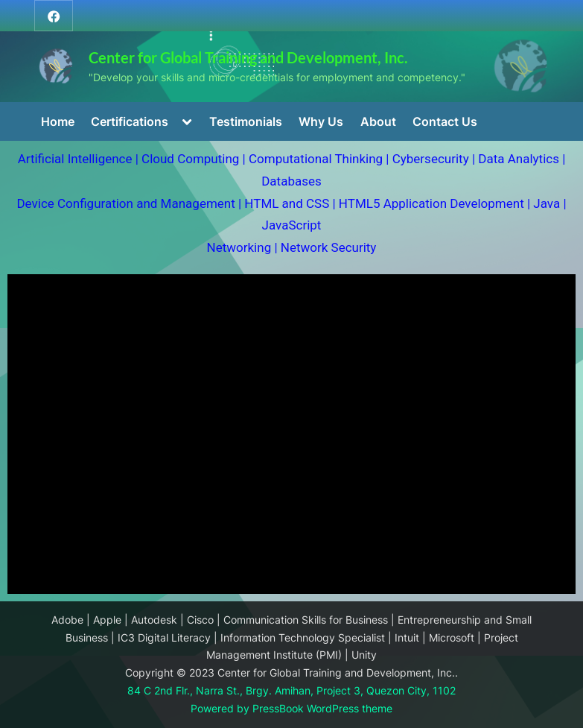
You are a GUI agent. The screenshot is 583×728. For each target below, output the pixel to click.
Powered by (222, 709)
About (378, 121)
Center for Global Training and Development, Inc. (248, 57)
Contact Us (445, 121)
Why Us (321, 121)
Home (58, 121)
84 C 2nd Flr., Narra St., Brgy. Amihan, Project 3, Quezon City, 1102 (291, 691)
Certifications (130, 121)
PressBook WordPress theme (322, 709)
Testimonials (246, 121)
